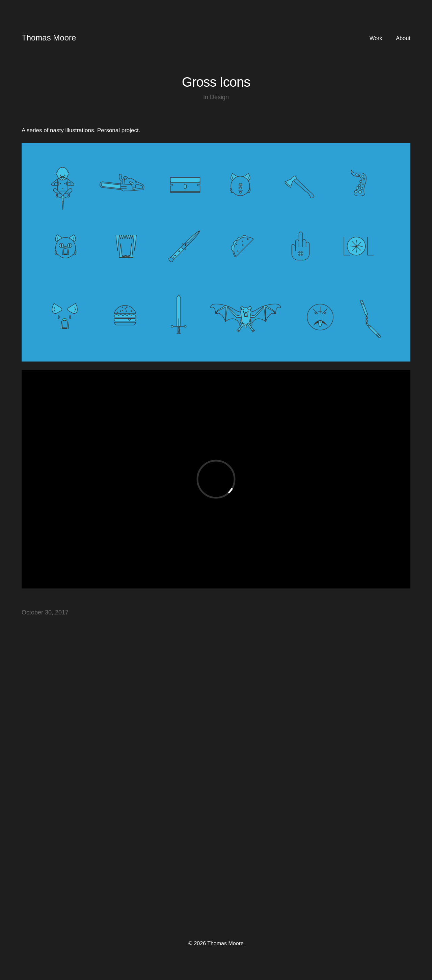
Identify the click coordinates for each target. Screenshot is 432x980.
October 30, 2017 (45, 612)
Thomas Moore (49, 38)
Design (219, 97)
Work (376, 38)
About (403, 38)
